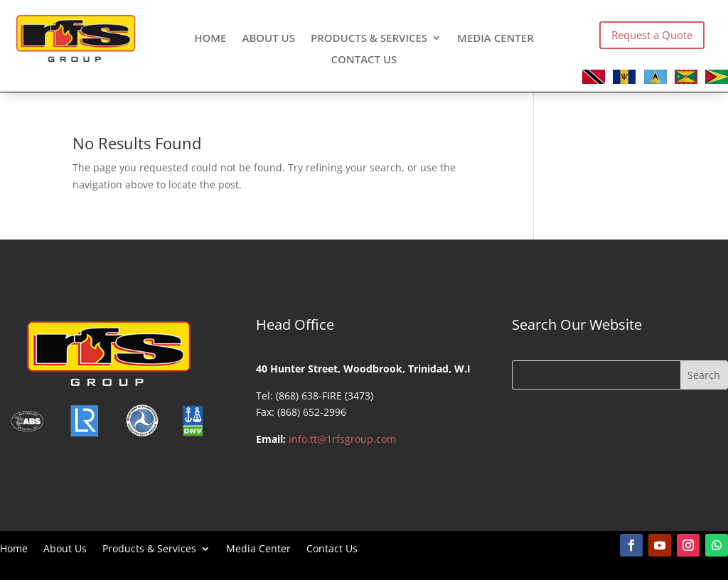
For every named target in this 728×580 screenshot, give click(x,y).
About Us (268, 39)
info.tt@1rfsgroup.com (342, 439)
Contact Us (364, 60)
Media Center (496, 39)
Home (210, 39)
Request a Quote (652, 35)
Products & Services (369, 39)
